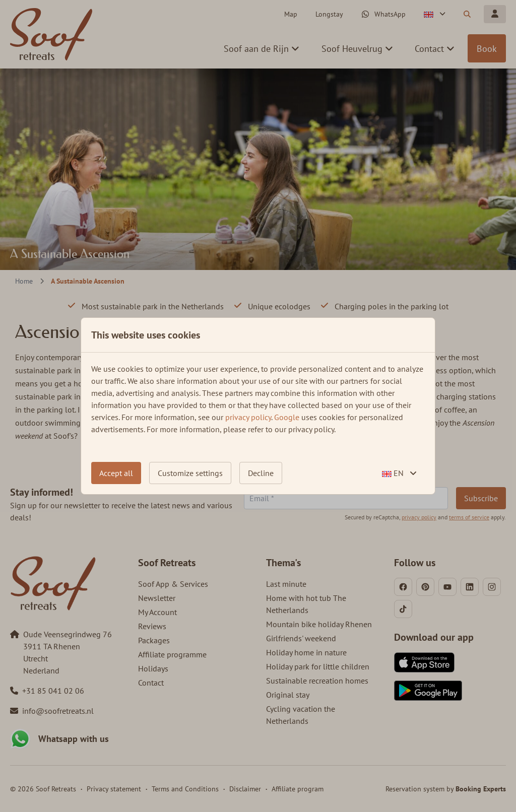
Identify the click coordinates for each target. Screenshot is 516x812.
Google (287, 417)
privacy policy (248, 417)
